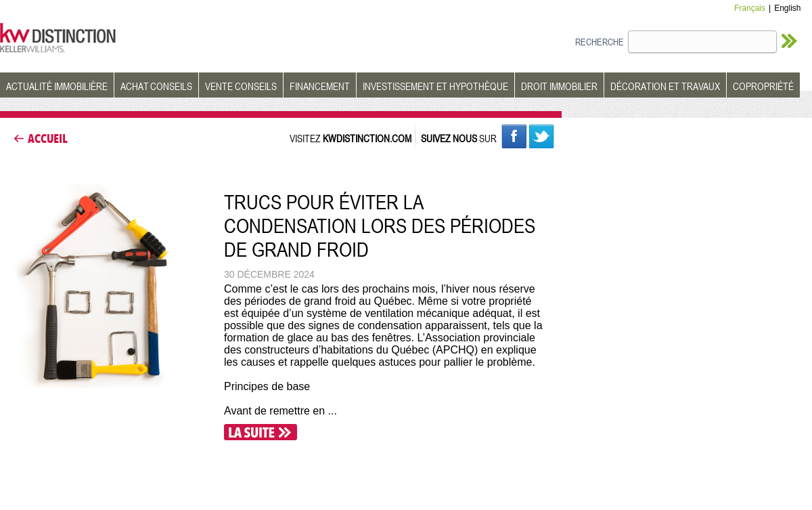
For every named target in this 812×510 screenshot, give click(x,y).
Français (750, 8)
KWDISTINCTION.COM (367, 138)
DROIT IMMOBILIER (559, 86)
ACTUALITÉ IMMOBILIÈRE (57, 86)
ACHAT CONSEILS (156, 86)
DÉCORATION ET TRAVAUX (665, 86)
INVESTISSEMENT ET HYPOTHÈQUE (435, 86)
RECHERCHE (600, 42)
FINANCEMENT (320, 86)
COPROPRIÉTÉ (763, 86)
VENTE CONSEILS (241, 86)
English (787, 8)
